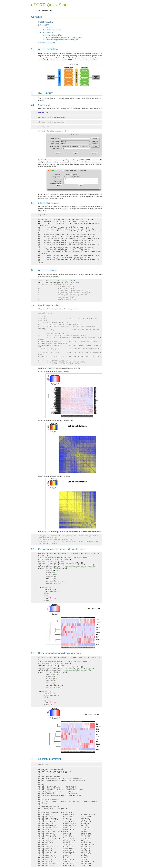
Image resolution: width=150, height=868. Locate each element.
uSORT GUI (49, 28)
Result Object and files (53, 35)
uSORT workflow (46, 22)
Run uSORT (44, 25)
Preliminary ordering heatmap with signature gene (62, 37)
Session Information (47, 43)
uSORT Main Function (53, 30)
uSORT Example (46, 33)
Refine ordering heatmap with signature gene (61, 40)
